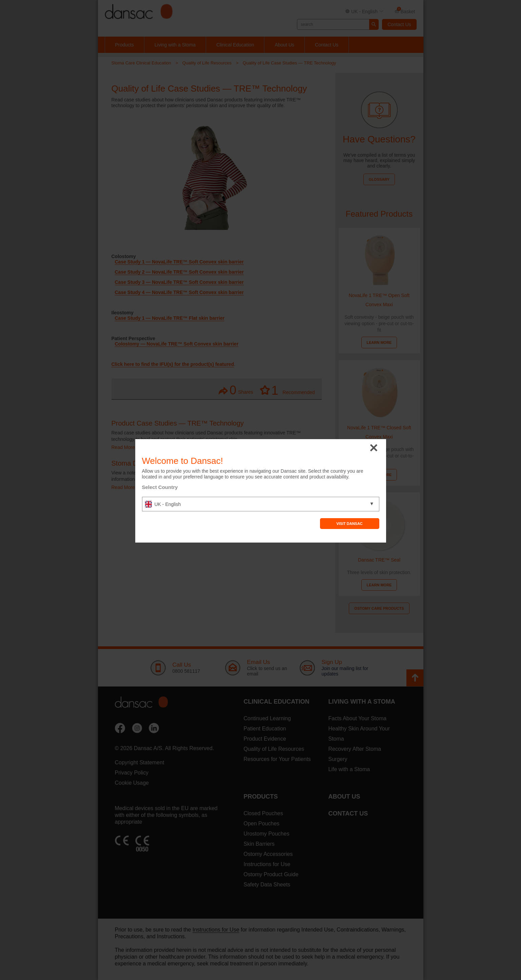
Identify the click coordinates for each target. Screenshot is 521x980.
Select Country (160, 487)
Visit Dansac (349, 524)
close (374, 448)
